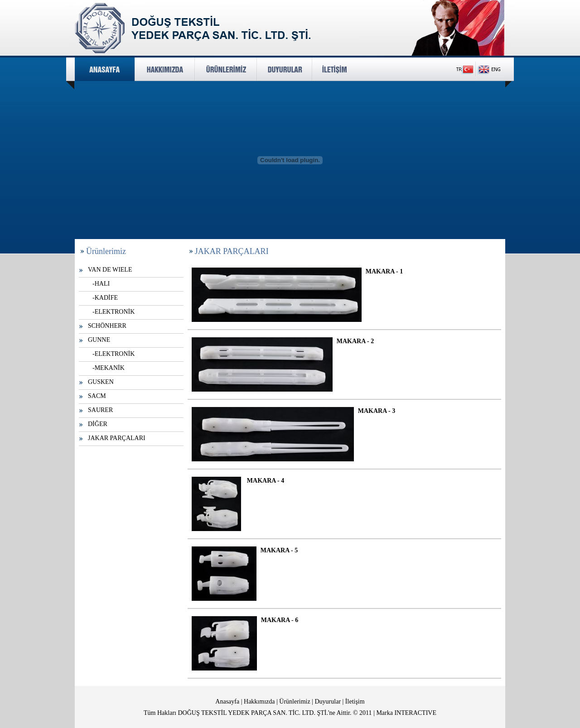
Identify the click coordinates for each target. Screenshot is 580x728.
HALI (102, 284)
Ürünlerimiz (295, 702)
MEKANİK (110, 368)
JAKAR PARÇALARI (117, 438)
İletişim (355, 702)
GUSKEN (101, 382)
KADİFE (106, 298)
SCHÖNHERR (107, 326)
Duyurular (328, 702)
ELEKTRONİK (115, 312)
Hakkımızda (259, 702)
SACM (97, 396)
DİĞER (98, 424)
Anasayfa (227, 702)
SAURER (100, 410)
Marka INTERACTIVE (406, 713)
